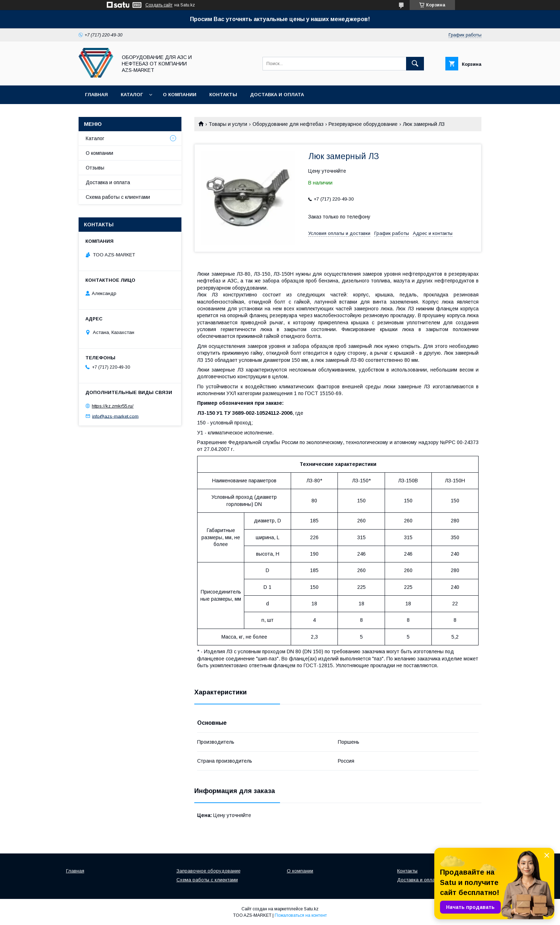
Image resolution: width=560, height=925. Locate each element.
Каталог (132, 95)
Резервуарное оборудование (363, 124)
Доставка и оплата (277, 95)
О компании (180, 95)
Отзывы (95, 168)
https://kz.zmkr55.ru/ (113, 406)
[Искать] (415, 64)
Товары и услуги (228, 124)
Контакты (223, 95)
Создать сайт (159, 5)
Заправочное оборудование (208, 871)
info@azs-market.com (115, 416)
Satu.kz (311, 909)
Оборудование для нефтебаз (288, 124)
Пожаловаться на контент (301, 915)
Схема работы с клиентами (118, 197)
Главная (96, 95)
